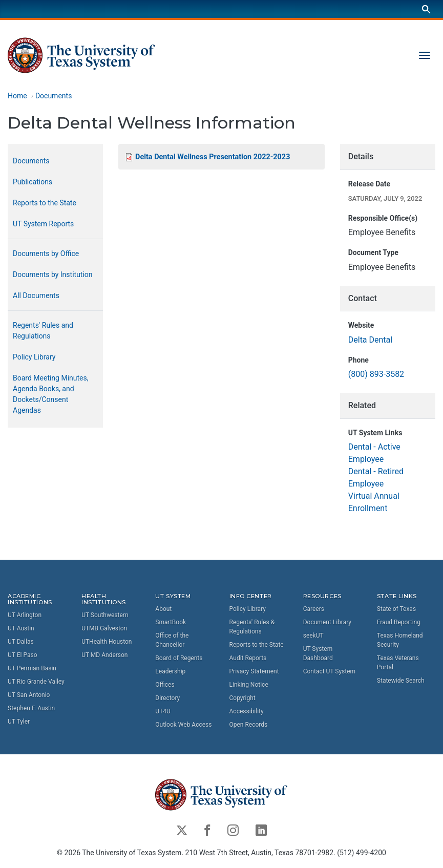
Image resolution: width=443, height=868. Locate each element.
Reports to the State (45, 203)
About (163, 609)
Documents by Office (46, 253)
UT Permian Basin (32, 668)
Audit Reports (248, 658)
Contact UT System (329, 671)
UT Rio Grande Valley (36, 682)
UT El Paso (22, 655)
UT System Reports (43, 224)
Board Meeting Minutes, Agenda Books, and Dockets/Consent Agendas (51, 394)
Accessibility (247, 711)
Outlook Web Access (183, 725)
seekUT (313, 636)
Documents (54, 96)
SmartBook (171, 622)
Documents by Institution (53, 274)
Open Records (249, 725)
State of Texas (396, 609)
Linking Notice (249, 685)
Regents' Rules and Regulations (43, 331)
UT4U (163, 711)
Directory (167, 698)
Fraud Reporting (399, 622)
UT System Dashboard (318, 653)
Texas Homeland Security (400, 640)
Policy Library (34, 357)
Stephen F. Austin (31, 708)
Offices (165, 685)
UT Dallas (21, 642)
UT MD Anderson (104, 655)
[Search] (426, 9)
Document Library (327, 622)
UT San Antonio (29, 695)
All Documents (36, 295)
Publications (33, 182)
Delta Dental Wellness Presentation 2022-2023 (213, 157)
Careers (314, 609)
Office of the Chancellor (172, 640)
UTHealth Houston (107, 642)
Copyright (242, 698)
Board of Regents (179, 658)
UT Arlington (25, 615)
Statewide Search (401, 681)
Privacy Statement (254, 671)
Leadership (170, 671)
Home (17, 96)
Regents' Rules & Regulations (252, 627)
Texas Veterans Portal (398, 663)
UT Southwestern (105, 615)
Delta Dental (370, 340)
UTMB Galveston (104, 628)
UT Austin (21, 628)
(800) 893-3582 (376, 374)
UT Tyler (19, 722)
